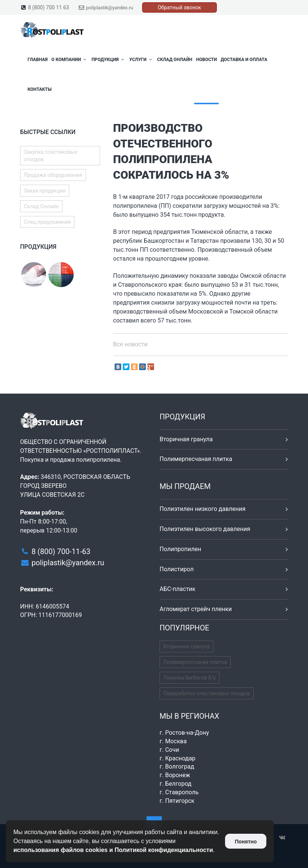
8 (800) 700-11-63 (61, 551)
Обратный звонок (179, 7)
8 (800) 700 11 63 (48, 7)
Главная (38, 60)
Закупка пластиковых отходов (51, 156)
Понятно (246, 842)
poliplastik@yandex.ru (110, 8)
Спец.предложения (47, 222)
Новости (206, 60)
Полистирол (177, 569)
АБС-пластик (178, 589)
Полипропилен (180, 549)
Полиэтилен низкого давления (203, 509)
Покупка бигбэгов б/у (190, 678)
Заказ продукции (45, 191)
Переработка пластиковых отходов (207, 693)
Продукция (109, 60)
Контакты (40, 89)
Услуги (141, 60)
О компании (70, 60)
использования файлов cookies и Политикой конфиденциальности (113, 850)
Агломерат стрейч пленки (196, 609)
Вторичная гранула (186, 439)
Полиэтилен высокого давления (205, 529)
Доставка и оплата (244, 60)
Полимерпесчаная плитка (196, 459)
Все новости (130, 344)
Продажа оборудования (53, 175)
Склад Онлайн (175, 60)
